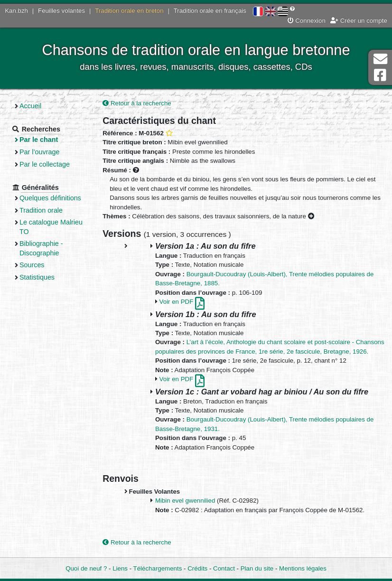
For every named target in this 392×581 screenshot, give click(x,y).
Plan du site (257, 568)
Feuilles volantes (61, 11)
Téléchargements (158, 568)
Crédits (197, 568)
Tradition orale (41, 210)
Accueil (30, 106)
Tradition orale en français (210, 11)
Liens (120, 568)
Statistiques (37, 277)
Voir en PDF (182, 302)
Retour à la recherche (137, 103)
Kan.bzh (16, 11)
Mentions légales (303, 568)
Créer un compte (359, 21)
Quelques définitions (50, 198)
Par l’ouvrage (39, 152)
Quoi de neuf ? (86, 568)
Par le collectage (45, 164)
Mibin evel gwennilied (185, 501)
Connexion (307, 21)
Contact (224, 568)
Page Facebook (380, 75)
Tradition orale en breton (129, 11)
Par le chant (39, 140)
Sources (32, 265)
